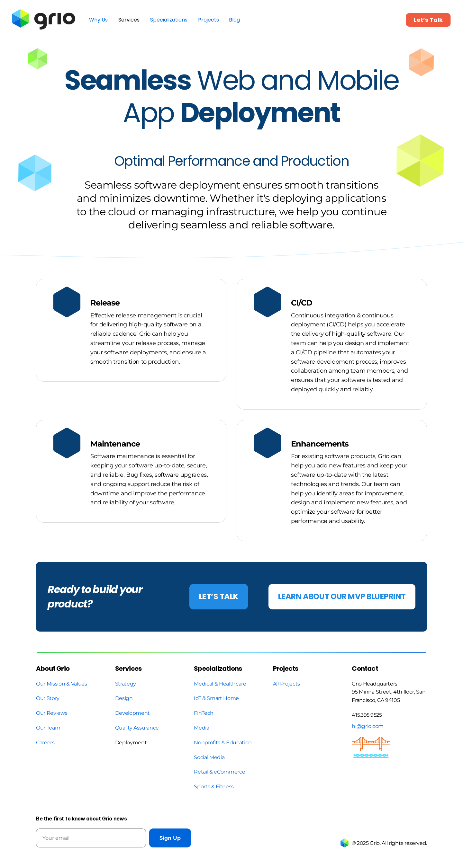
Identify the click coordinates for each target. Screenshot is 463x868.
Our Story (48, 698)
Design (124, 698)
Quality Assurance (137, 728)
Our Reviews (52, 713)
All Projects (286, 684)
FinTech (204, 713)
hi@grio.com (368, 726)
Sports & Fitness (214, 787)
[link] (45, 20)
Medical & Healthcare (220, 684)
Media (201, 728)
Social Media (209, 757)
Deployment (131, 743)
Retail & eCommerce (219, 772)
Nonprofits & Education (223, 743)
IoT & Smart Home (216, 698)
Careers (45, 743)
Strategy (126, 684)
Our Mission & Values (62, 684)
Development (132, 713)
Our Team (49, 728)
